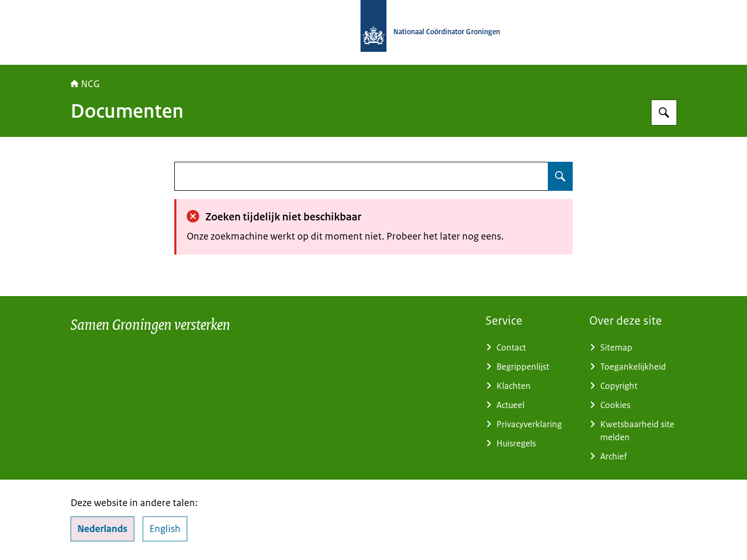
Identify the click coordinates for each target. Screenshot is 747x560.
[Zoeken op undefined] (560, 176)
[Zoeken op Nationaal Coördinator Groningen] (664, 113)
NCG (85, 84)
